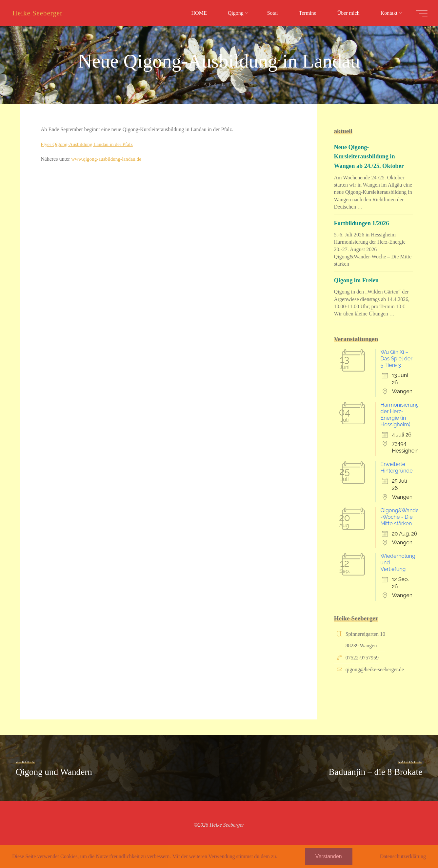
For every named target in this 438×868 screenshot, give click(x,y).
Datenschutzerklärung (403, 856)
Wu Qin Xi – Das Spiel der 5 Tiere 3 (396, 359)
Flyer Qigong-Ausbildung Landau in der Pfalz (89, 144)
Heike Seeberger (40, 13)
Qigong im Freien (357, 280)
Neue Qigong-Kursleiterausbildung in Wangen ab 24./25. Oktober (370, 157)
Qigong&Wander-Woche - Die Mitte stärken (400, 517)
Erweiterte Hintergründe (396, 467)
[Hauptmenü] (419, 13)
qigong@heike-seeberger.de (375, 669)
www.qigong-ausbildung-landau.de (108, 159)
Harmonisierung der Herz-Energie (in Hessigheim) (400, 415)
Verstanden (329, 856)
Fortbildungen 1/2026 (363, 223)
